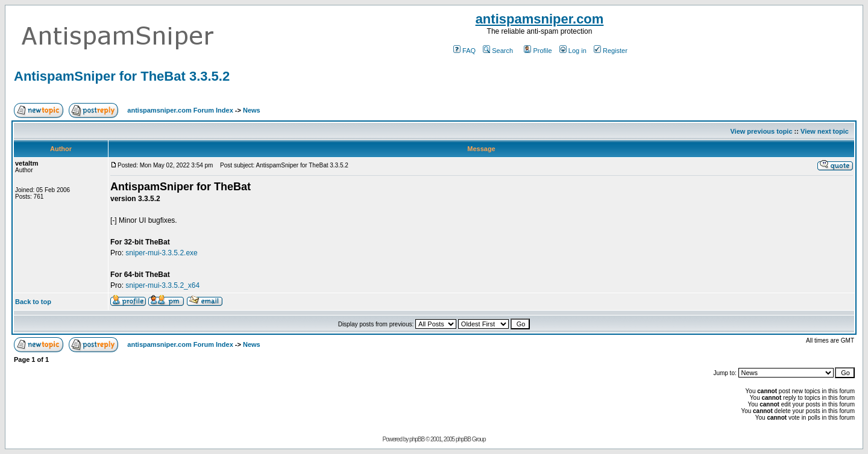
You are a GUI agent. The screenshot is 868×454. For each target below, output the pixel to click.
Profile (538, 51)
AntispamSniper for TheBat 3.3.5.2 (122, 76)
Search (498, 51)
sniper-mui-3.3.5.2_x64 (162, 285)
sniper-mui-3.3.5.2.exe (161, 253)
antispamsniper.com (540, 19)
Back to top (33, 302)
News (252, 110)
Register (611, 51)
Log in (573, 51)
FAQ (464, 51)
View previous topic (761, 131)
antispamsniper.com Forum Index (180, 110)
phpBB (417, 439)
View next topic (825, 131)
